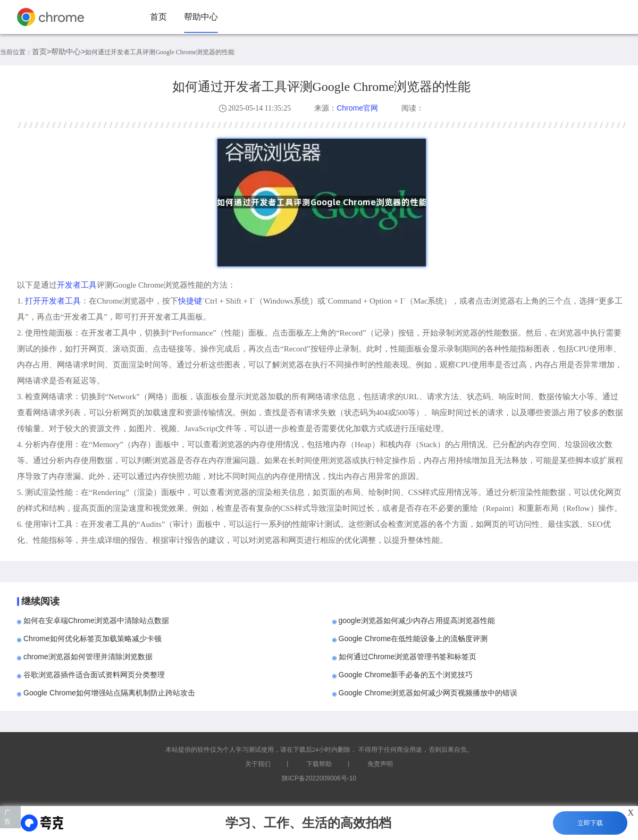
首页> (41, 52)
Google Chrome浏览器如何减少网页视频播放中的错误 (428, 693)
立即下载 (590, 823)
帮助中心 (201, 17)
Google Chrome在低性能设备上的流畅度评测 (413, 639)
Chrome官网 (357, 108)
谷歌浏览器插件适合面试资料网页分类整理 (94, 675)
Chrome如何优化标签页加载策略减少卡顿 (93, 639)
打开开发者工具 (53, 301)
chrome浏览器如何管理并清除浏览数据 (88, 657)
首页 (158, 17)
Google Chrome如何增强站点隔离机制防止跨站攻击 (109, 693)
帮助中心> (68, 52)
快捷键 (190, 301)
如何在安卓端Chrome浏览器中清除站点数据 (96, 620)
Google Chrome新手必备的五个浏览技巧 (406, 675)
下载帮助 (319, 764)
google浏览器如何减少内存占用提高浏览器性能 (417, 620)
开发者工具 (77, 285)
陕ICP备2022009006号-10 (319, 778)
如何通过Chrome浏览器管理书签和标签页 (408, 657)
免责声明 (380, 764)
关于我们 (258, 764)
